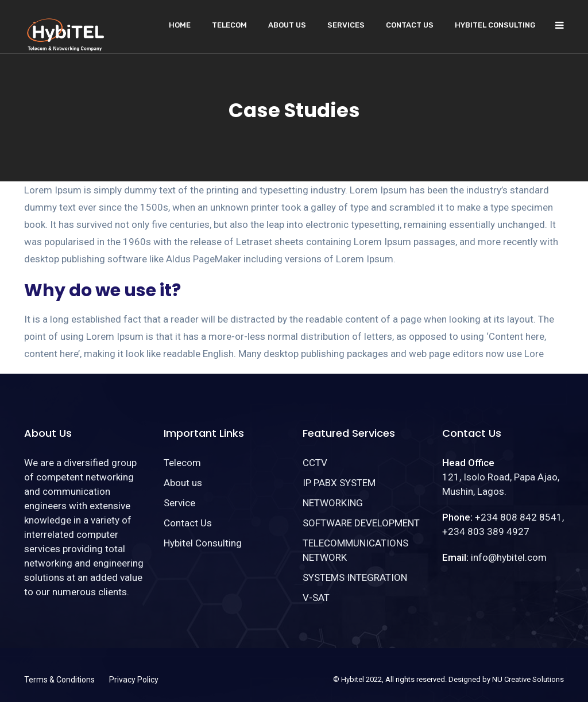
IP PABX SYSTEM (339, 483)
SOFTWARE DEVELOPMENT (361, 523)
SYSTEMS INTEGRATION (355, 577)
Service (179, 503)
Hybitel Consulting (495, 25)
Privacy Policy (134, 680)
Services (346, 25)
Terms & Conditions (59, 680)
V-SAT (316, 598)
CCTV (315, 463)
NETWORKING (333, 503)
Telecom (229, 25)
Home (180, 25)
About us (287, 25)
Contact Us (410, 25)
